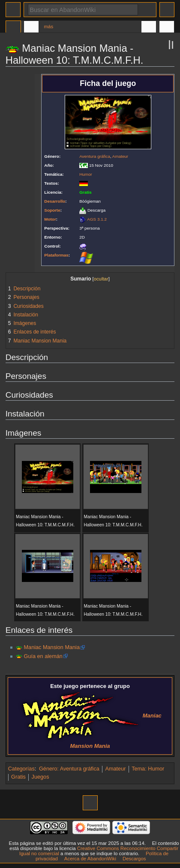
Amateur (120, 156)
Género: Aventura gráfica (69, 769)
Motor (50, 219)
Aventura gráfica (95, 156)
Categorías (21, 769)
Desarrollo (55, 201)
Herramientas (167, 28)
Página (13, 28)
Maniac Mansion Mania (52, 647)
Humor (86, 174)
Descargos (134, 859)
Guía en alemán (43, 656)
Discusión (31, 28)
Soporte (52, 210)
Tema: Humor (148, 769)
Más (49, 27)
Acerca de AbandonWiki (90, 859)
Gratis (18, 777)
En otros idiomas (149, 28)
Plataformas (56, 255)
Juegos (40, 777)
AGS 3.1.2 (97, 219)
